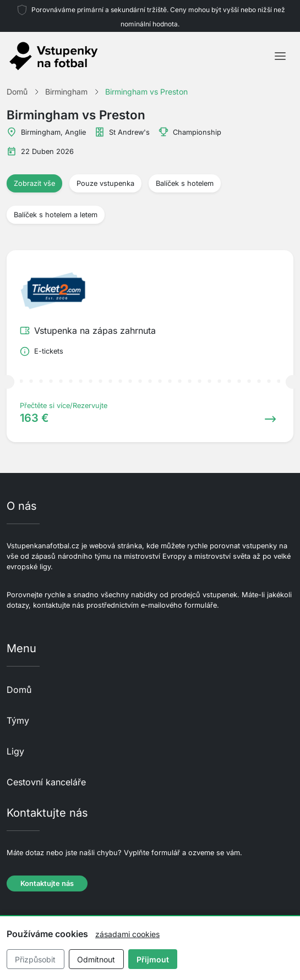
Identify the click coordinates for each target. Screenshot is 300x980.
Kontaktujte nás (47, 883)
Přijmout (153, 959)
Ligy (15, 751)
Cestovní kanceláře (46, 782)
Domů (19, 690)
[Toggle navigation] (280, 56)
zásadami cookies (127, 934)
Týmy (18, 720)
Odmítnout (96, 959)
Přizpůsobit (35, 959)
